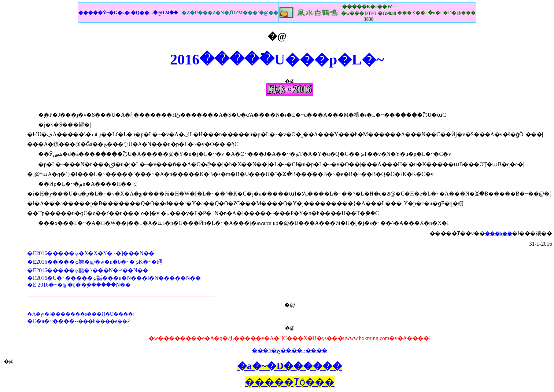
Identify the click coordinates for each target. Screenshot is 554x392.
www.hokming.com (367, 338)
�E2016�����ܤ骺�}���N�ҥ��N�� (88, 270)
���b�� (499, 234)
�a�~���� (55, 321)
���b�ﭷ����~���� (290, 350)
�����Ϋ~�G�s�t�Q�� (116, 13)
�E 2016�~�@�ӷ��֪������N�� (79, 285)
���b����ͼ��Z (104, 321)
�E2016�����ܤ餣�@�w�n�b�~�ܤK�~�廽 (95, 262)
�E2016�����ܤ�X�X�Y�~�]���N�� (91, 253)
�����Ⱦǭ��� (290, 382)
